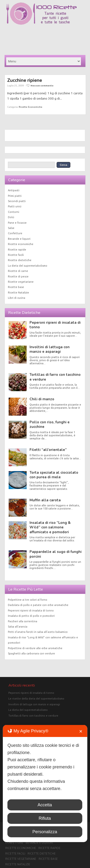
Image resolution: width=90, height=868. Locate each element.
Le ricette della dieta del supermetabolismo (36, 699)
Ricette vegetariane (21, 282)
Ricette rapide (17, 250)
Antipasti (14, 190)
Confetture (15, 233)
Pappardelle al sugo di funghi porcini (56, 554)
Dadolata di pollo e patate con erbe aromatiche (38, 605)
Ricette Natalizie (18, 293)
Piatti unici (15, 206)
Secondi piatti (17, 201)
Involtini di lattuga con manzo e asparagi (50, 349)
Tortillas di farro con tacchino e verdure (55, 377)
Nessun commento (42, 86)
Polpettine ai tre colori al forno (28, 600)
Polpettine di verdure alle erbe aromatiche (35, 648)
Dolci (11, 217)
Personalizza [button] (45, 832)
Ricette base (16, 287)
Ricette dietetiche (20, 260)
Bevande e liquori (19, 239)
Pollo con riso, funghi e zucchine (50, 424)
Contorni (14, 212)
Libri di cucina (17, 298)
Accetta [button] (45, 805)
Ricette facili (16, 255)
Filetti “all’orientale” (48, 450)
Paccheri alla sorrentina (23, 621)
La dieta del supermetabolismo (28, 266)
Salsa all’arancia (18, 627)
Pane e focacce (17, 223)
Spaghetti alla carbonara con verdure (31, 653)
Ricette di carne (18, 271)
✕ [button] (81, 731)
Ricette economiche (30, 107)
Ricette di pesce (18, 276)
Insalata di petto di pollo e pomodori (31, 616)
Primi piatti (15, 196)
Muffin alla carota (45, 500)
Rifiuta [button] (45, 818)
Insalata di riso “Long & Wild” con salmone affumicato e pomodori (50, 527)
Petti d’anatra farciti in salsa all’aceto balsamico (38, 632)
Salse (11, 228)
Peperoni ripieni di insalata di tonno (55, 325)
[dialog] (45, 784)
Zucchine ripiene (25, 80)
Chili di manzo (42, 399)
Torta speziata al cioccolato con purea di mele (54, 475)
